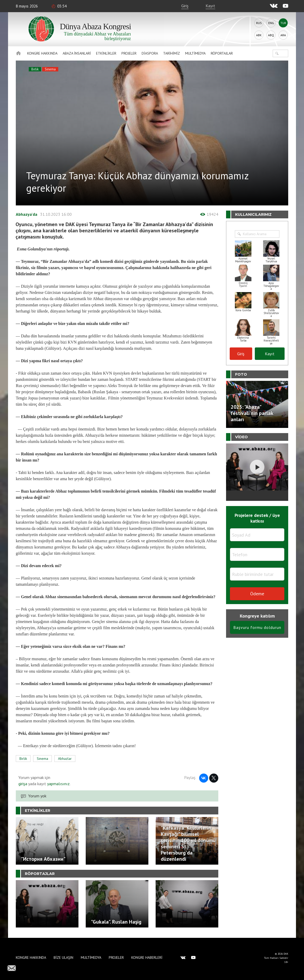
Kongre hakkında (42, 53)
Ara (283, 35)
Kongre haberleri (147, 957)
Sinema (50, 69)
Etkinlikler (106, 53)
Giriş (185, 6)
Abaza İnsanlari (77, 53)
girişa (23, 784)
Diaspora (150, 53)
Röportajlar (222, 53)
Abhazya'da (27, 214)
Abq (271, 35)
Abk (259, 35)
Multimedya (195, 53)
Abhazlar (65, 759)
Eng (271, 23)
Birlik (35, 69)
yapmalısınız (58, 784)
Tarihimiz (172, 53)
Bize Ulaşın (63, 957)
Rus (259, 23)
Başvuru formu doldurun (257, 627)
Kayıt (210, 6)
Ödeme (257, 594)
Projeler (129, 53)
